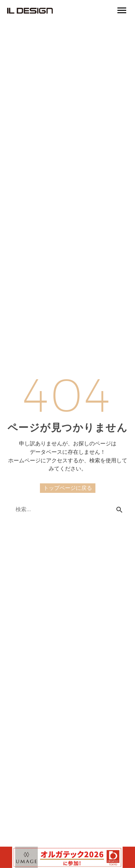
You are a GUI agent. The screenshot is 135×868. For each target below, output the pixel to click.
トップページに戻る (68, 488)
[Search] (67, 509)
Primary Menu (122, 10)
